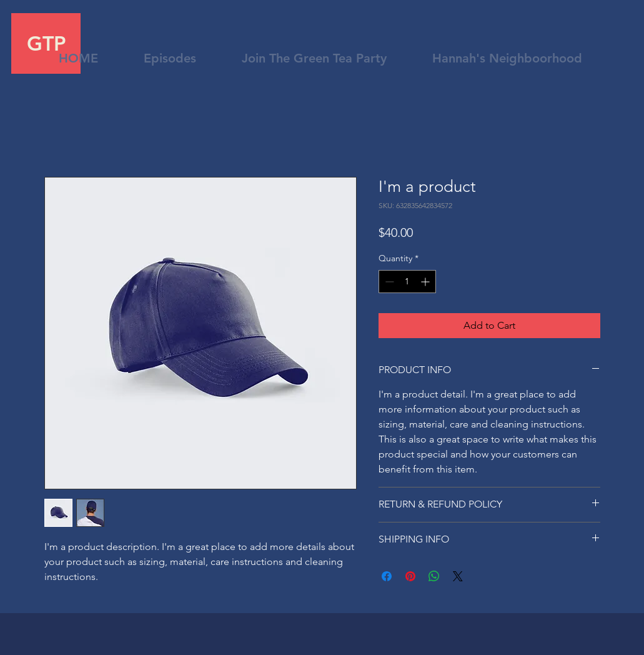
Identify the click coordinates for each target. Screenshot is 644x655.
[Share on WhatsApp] (434, 576)
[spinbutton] (407, 282)
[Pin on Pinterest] (410, 576)
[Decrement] (388, 282)
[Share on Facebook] (387, 576)
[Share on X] (458, 576)
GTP (47, 43)
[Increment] (426, 282)
